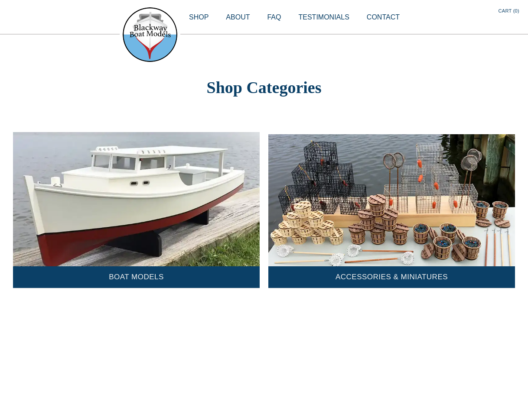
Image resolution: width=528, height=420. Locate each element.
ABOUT (238, 17)
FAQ (274, 17)
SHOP (199, 17)
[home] (150, 35)
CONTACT (383, 17)
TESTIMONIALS (324, 17)
